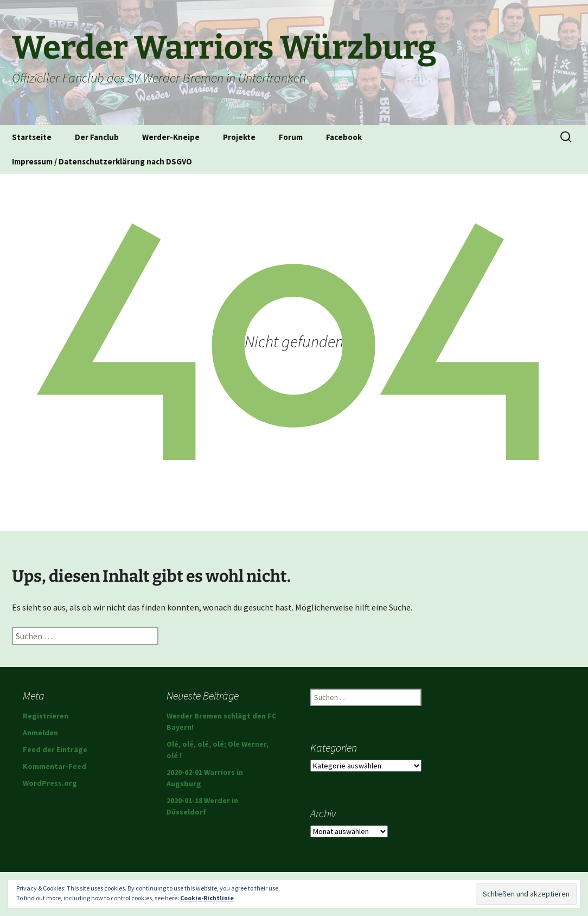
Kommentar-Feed (55, 766)
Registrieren (46, 716)
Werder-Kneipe (171, 137)
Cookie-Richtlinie (207, 898)
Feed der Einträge (55, 749)
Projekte (239, 137)
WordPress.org (50, 783)
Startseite (32, 137)
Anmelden (40, 733)
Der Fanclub (97, 137)
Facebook (344, 137)
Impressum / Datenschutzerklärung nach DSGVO (102, 161)
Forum (291, 137)
